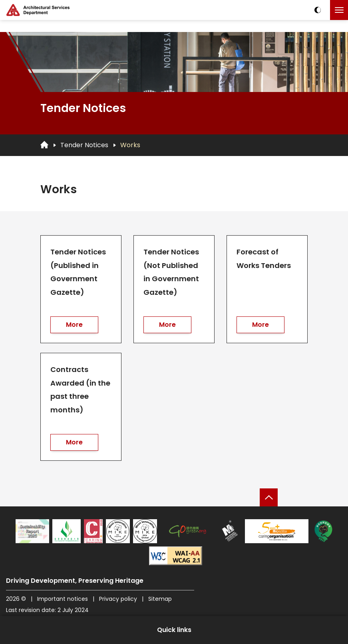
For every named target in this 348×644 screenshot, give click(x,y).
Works (130, 145)
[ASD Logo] (38, 10)
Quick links (174, 630)
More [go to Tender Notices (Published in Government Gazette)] (74, 325)
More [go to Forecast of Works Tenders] (261, 325)
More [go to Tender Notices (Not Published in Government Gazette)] (167, 325)
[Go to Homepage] (44, 145)
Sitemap (160, 599)
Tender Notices (84, 145)
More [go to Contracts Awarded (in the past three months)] (74, 442)
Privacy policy (118, 599)
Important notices (63, 599)
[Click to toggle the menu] (339, 10)
